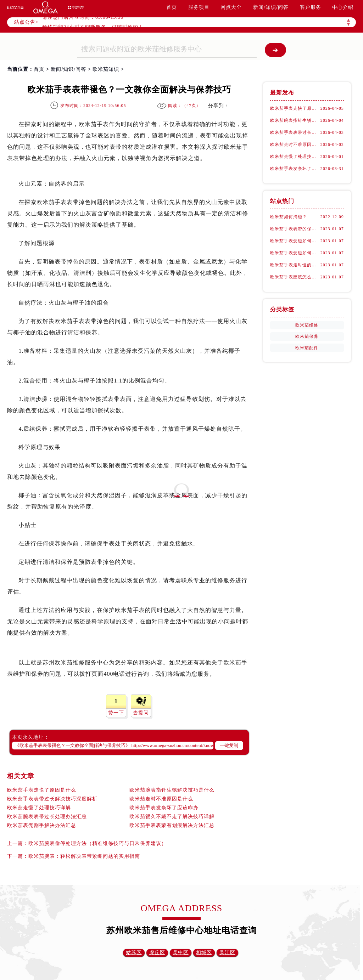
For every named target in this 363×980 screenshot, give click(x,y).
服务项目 (199, 7)
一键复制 (229, 745)
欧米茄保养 (307, 336)
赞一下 (116, 713)
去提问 (141, 713)
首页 (172, 7)
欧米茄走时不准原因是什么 (161, 799)
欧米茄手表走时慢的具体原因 (295, 265)
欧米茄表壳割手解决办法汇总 (42, 825)
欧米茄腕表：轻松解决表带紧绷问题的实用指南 (84, 856)
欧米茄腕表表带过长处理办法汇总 (47, 817)
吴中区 (181, 953)
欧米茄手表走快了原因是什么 (42, 790)
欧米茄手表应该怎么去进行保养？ (295, 277)
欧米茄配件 (307, 348)
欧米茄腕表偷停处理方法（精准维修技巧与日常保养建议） (97, 843)
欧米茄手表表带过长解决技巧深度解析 (52, 799)
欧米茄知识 (106, 69)
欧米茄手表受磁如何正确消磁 (295, 253)
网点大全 (231, 7)
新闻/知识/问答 (271, 7)
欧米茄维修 (307, 325)
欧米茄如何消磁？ (289, 217)
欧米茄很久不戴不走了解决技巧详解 (172, 817)
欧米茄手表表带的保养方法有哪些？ (295, 229)
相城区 (204, 953)
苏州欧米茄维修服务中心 (76, 662)
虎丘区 (157, 953)
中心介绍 (343, 7)
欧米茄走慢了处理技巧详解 (39, 808)
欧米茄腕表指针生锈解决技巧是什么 (172, 790)
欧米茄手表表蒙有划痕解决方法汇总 (172, 825)
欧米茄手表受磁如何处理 (295, 241)
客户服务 (311, 7)
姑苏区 (134, 953)
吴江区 (227, 953)
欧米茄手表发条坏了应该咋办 (164, 808)
